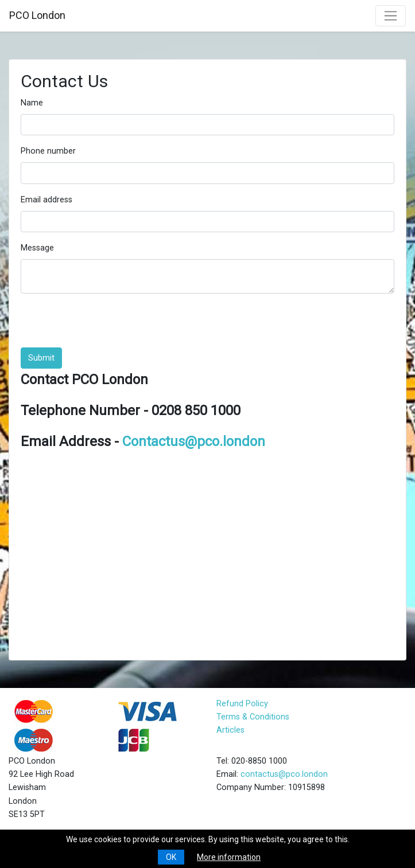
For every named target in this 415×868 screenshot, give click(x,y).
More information (229, 857)
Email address (46, 200)
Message (37, 248)
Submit (41, 358)
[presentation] (108, 325)
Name (32, 103)
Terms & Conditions (253, 717)
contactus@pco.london (284, 774)
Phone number (48, 151)
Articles (230, 730)
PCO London (37, 15)
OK (171, 857)
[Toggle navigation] (391, 16)
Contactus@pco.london (194, 441)
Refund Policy (242, 704)
